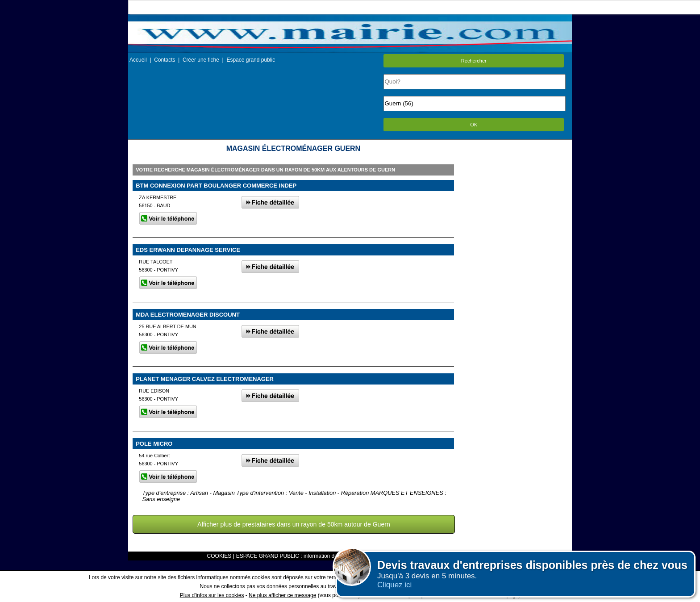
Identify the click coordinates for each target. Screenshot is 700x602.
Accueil (138, 60)
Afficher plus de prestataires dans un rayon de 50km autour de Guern (294, 524)
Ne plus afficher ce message (282, 595)
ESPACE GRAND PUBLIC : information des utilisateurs (302, 556)
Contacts (165, 60)
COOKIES (219, 556)
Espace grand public (251, 60)
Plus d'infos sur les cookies (212, 595)
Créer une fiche (201, 60)
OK (474, 125)
